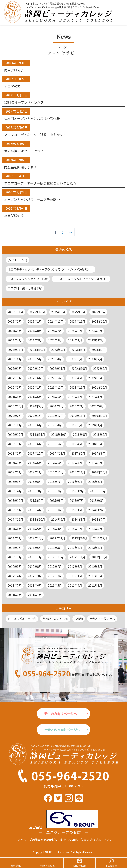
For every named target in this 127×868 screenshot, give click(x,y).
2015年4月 (35, 510)
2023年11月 (15, 350)
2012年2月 (55, 576)
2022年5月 (55, 378)
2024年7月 (55, 331)
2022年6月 (35, 378)
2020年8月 (57, 406)
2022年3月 (95, 378)
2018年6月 (35, 444)
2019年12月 (56, 416)
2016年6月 (75, 482)
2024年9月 (15, 331)
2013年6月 (35, 548)
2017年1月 (35, 472)
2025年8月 (78, 312)
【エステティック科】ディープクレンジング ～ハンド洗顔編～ (50, 269)
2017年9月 (78, 453)
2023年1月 (15, 369)
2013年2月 (15, 557)
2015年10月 (15, 501)
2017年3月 (95, 463)
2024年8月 (35, 331)
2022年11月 (57, 369)
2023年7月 (98, 350)
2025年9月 (58, 312)
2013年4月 (75, 548)
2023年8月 (78, 350)
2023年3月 (75, 359)
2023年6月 (15, 359)
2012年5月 (95, 567)
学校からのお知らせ (55, 619)
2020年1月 (35, 416)
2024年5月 (95, 331)
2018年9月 (80, 435)
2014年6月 (15, 529)
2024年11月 (77, 321)
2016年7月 (55, 482)
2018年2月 (15, 453)
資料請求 (16, 865)
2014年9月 (58, 519)
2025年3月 (98, 312)
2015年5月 (15, 510)
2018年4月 (75, 444)
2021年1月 (95, 397)
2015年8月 (57, 501)
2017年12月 (36, 453)
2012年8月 (35, 567)
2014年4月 (55, 529)
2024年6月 (75, 331)
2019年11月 (77, 416)
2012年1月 (75, 576)
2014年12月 (96, 510)
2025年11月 (15, 312)
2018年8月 (100, 435)
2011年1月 (35, 595)
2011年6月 (35, 585)
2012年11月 (77, 557)
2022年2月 (15, 387)
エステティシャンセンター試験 (28, 279)
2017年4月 (75, 463)
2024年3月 (35, 340)
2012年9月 (15, 567)
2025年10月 (37, 312)
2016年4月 (15, 491)
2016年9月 (15, 482)
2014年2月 (95, 529)
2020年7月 (77, 406)
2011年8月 (95, 576)
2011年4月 (75, 585)
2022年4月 (75, 378)
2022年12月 (36, 369)
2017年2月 (15, 472)
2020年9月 (36, 406)
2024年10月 (99, 321)
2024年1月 (75, 340)
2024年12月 (56, 321)
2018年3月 (95, 444)
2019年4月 (55, 425)
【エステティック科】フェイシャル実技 (81, 279)
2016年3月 (35, 491)
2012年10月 (99, 557)
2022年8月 (100, 369)
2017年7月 (15, 463)
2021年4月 (75, 397)
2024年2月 (55, 340)
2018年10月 (59, 435)
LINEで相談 (80, 865)
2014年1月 (15, 538)
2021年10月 (99, 387)
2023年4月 (55, 359)
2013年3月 (95, 548)
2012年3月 (35, 576)
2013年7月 (15, 548)
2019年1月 (95, 425)
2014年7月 (98, 519)
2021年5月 (55, 397)
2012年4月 (15, 576)
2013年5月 (55, 548)
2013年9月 (100, 538)
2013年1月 (35, 557)
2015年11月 (98, 491)
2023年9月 (58, 350)
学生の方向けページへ (60, 714)
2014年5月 (35, 529)
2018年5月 (55, 444)
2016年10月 (99, 472)
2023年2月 (95, 359)
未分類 (79, 619)
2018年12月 (15, 435)
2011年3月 (95, 585)
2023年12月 (96, 340)
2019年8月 (15, 425)
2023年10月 (37, 350)
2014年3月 (75, 529)
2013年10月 (79, 538)
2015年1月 (75, 510)
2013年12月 (36, 538)
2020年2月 (15, 416)
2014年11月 (15, 519)
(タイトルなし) (17, 260)
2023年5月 (35, 359)
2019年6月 (35, 425)
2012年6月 (75, 567)
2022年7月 (15, 378)
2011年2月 (15, 595)
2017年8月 (98, 453)
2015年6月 (97, 501)
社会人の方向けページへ (62, 730)
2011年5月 (55, 585)
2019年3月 (75, 425)
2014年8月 (78, 519)
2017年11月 (57, 453)
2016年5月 (95, 482)
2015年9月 (36, 501)
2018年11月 (37, 435)
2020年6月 (97, 406)
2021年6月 (35, 397)
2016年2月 (55, 491)
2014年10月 (37, 519)
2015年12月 (76, 491)
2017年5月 (55, 463)
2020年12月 (15, 406)
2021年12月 (56, 387)
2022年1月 (35, 387)
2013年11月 (57, 538)
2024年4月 (15, 340)
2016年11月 (77, 472)
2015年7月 (77, 501)
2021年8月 (15, 397)
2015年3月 (55, 510)
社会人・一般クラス (102, 619)
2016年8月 (35, 482)
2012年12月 (56, 557)
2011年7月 (15, 585)
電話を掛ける (48, 865)
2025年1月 (35, 321)
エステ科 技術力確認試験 (25, 288)
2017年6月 (35, 463)
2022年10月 (79, 369)
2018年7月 (15, 444)
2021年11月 (77, 387)
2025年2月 (15, 321)
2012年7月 (55, 567)
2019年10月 (99, 416)
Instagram (111, 865)
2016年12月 (56, 472)
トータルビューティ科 (22, 619)
